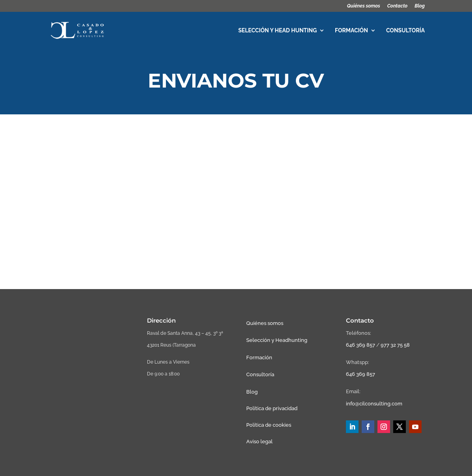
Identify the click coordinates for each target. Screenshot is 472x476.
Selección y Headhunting (277, 340)
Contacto (398, 6)
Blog (420, 6)
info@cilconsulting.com (374, 404)
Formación (351, 31)
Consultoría (405, 31)
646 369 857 (361, 345)
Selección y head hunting (278, 31)
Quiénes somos (364, 6)
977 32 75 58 (395, 345)
